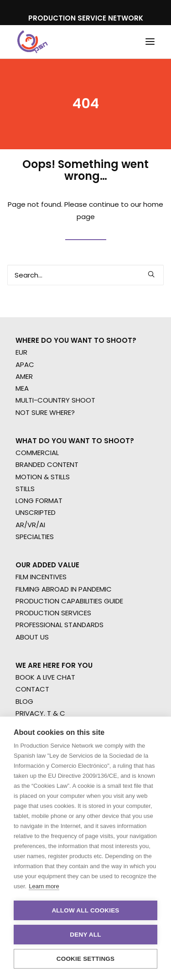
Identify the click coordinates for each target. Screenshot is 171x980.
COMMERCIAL (37, 453)
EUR (21, 352)
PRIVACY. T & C (40, 713)
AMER (24, 376)
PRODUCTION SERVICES (53, 613)
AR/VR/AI (30, 525)
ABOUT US (32, 637)
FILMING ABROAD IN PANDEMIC (64, 589)
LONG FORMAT (39, 500)
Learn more (44, 886)
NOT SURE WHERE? (45, 412)
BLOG (24, 701)
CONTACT (32, 689)
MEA (22, 388)
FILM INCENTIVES (41, 577)
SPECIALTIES (35, 537)
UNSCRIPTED (36, 512)
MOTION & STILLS (43, 477)
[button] (150, 42)
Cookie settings (86, 959)
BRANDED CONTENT (47, 464)
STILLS (25, 489)
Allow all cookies (85, 910)
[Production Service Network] (33, 42)
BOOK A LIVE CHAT (45, 677)
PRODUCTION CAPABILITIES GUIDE (69, 601)
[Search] (85, 275)
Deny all (85, 935)
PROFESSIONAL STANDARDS (60, 625)
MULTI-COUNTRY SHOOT (55, 400)
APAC (25, 364)
